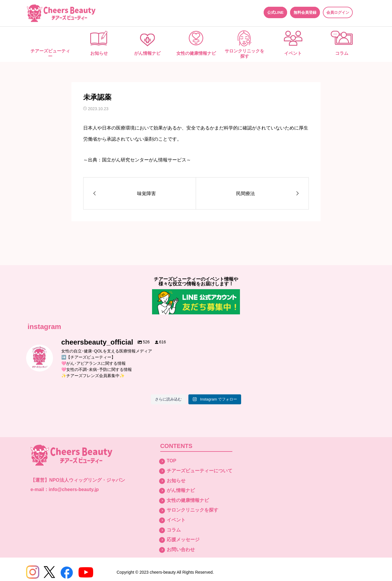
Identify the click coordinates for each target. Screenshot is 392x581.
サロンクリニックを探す (244, 53)
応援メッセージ (183, 540)
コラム (342, 53)
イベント (293, 53)
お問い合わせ (181, 550)
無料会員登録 (305, 12)
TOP (172, 461)
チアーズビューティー (50, 53)
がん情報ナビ (147, 53)
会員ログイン (338, 12)
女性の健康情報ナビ (196, 53)
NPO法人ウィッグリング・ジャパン (87, 480)
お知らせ (99, 53)
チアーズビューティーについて (200, 471)
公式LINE (275, 12)
